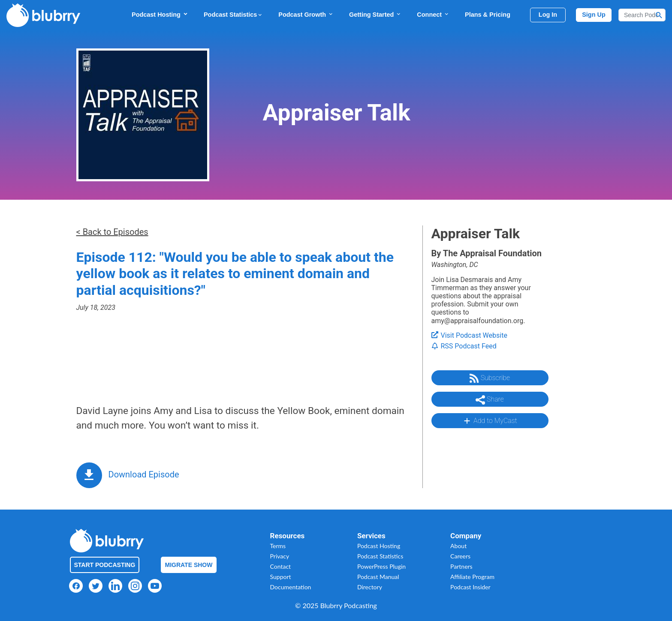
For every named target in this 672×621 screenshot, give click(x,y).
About (458, 546)
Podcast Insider (470, 587)
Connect (433, 14)
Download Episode (144, 474)
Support (281, 577)
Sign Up (594, 15)
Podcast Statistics (233, 15)
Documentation (291, 587)
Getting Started (375, 14)
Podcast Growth (306, 14)
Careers (460, 556)
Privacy (280, 556)
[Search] (642, 15)
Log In (548, 15)
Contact (281, 566)
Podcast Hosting (160, 14)
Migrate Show (189, 565)
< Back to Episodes (112, 232)
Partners (461, 566)
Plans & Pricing (488, 15)
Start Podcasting (105, 565)
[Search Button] (659, 15)
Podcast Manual (378, 577)
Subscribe (490, 378)
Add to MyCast (490, 421)
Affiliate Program (472, 577)
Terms (278, 546)
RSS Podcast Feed (464, 346)
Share (490, 400)
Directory (370, 587)
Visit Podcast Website (469, 335)
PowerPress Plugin (381, 566)
